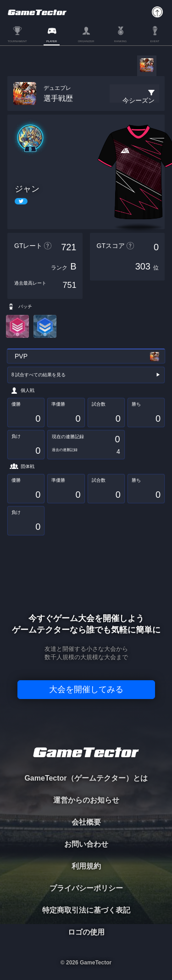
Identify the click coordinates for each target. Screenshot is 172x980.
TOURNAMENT (17, 41)
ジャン (27, 189)
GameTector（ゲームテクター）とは (86, 778)
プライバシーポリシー (86, 888)
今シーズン (139, 100)
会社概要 (86, 822)
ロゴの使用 (86, 932)
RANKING (120, 41)
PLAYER (52, 41)
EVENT (155, 41)
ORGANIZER (86, 41)
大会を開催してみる (86, 689)
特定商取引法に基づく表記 (86, 910)
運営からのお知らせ (86, 800)
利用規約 (86, 866)
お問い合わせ (86, 844)
